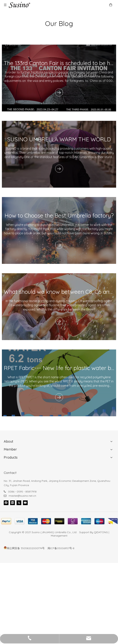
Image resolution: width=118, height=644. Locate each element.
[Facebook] (6, 503)
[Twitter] (19, 503)
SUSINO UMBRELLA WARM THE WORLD (59, 139)
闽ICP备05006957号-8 (61, 548)
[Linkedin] (13, 503)
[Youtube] (25, 503)
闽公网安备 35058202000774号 (24, 548)
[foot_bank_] (59, 521)
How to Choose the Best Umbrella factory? (59, 215)
